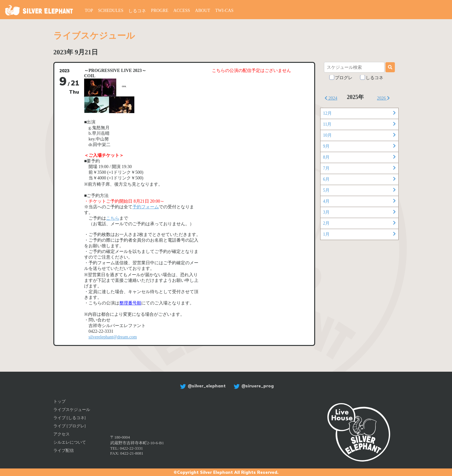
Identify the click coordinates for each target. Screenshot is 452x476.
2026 (383, 98)
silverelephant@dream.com (113, 337)
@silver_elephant (202, 386)
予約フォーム (146, 207)
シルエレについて (70, 442)
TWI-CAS (224, 11)
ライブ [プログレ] (70, 426)
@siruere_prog (253, 386)
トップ (59, 401)
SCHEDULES (111, 11)
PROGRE (160, 11)
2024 (331, 98)
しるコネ (137, 11)
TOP (89, 11)
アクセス (62, 434)
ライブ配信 (64, 450)
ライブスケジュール (72, 410)
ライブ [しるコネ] (70, 418)
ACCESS (182, 11)
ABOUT (202, 11)
